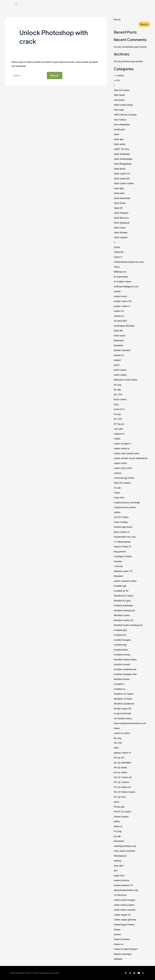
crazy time (119, 498)
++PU (117, 80)
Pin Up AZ (119, 758)
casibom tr (119, 434)
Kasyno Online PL (123, 547)
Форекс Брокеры (123, 954)
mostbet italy (120, 645)
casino (117, 439)
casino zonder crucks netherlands (131, 458)
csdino (117, 512)
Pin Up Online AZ (122, 787)
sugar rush (119, 875)
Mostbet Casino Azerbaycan (128, 625)
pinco (117, 802)
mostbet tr (119, 684)
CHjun (117, 493)
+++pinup (119, 75)
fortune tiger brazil (123, 527)
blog (116, 404)
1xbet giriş (119, 188)
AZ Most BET (121, 321)
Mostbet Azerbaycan (124, 610)
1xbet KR (118, 208)
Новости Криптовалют (126, 949)
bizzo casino (120, 399)
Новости (118, 944)
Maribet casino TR (123, 571)
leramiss (118, 561)
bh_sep (117, 390)
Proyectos (122, 4)
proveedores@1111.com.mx (99, 974)
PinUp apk (119, 807)
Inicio (82, 4)
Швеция (118, 959)
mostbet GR (120, 635)
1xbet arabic (120, 144)
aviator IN (119, 311)
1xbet (116, 134)
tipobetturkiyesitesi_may (126, 890)
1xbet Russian (121, 232)
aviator (117, 291)
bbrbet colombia (122, 350)
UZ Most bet (120, 895)
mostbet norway (122, 655)
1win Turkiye (120, 120)
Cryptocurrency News (125, 507)
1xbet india (119, 193)
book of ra (119, 409)
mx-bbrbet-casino (123, 718)
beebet (117, 360)
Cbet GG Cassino (122, 483)
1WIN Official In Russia (125, 115)
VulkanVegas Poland (124, 925)
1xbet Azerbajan (122, 154)
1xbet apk (119, 139)
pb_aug (118, 738)
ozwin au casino (122, 733)
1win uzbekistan (122, 125)
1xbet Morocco (121, 218)
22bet (117, 247)
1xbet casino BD (122, 179)
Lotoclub (118, 566)
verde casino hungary (125, 900)
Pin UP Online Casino (124, 792)
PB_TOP (118, 743)
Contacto (136, 4)
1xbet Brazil (120, 169)
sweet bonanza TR (123, 885)
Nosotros (94, 4)
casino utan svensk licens (127, 453)
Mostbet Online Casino (125, 660)
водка (117, 929)
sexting (117, 861)
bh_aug (117, 385)
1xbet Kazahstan (122, 198)
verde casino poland (124, 905)
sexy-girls (119, 866)
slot (116, 871)
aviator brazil (120, 296)
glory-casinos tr (122, 532)
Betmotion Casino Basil (125, 380)
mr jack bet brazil (122, 713)
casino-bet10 (120, 463)
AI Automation (121, 277)
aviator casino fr (122, 306)
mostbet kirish (121, 650)
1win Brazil (119, 100)
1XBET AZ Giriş (121, 149)
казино (117, 934)
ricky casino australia (124, 851)
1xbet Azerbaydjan (123, 159)
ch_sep (117, 488)
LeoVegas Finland (123, 556)
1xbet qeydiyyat (122, 223)
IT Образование (122, 542)
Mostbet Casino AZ (124, 620)
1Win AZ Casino (122, 90)
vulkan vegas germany (125, 920)
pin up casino (120, 772)
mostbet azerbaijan (123, 605)
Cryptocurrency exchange (127, 502)
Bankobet (119, 340)
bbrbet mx (119, 355)
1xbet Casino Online (124, 183)
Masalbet (118, 576)
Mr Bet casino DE (123, 709)
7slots (117, 267)
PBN (116, 748)
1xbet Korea (120, 203)
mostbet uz (119, 689)
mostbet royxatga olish (125, 674)
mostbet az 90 (121, 591)
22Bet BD (119, 252)
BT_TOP (118, 419)
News (117, 728)
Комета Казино (122, 939)
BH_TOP (118, 395)
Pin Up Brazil (120, 768)
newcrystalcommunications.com (130, 723)
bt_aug (117, 414)
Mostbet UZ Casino (124, 694)
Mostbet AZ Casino (124, 596)
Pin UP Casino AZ (123, 777)
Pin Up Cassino (122, 782)
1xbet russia (120, 228)
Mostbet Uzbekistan (124, 704)
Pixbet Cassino (121, 817)
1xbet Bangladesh (123, 164)
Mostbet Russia (122, 679)
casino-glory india (123, 468)
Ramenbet (119, 841)
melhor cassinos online (125, 581)
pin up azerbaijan (122, 763)
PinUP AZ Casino (122, 812)
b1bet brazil (120, 336)
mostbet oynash (122, 664)
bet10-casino (120, 375)
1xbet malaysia (121, 213)
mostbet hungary (122, 640)
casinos (118, 473)
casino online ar (122, 448)
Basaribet (119, 345)
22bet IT (118, 257)
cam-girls (118, 429)
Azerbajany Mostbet (124, 326)
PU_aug (118, 831)
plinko (117, 821)
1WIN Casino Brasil (123, 105)
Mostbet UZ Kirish (123, 699)
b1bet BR (118, 331)
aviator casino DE (123, 301)
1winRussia (119, 129)
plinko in (118, 826)
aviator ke (119, 316)
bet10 (117, 365)
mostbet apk (120, 586)
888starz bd (120, 272)
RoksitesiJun (120, 856)
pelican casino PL (123, 753)
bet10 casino (120, 370)
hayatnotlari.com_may (125, 537)
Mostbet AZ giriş (122, 601)
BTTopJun (119, 424)
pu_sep (117, 836)
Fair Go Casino (121, 517)
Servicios (107, 4)
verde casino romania (125, 910)
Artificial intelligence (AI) (126, 287)
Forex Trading (121, 522)
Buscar (117, 19)
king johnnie (120, 552)
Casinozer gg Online (124, 478)
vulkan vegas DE (122, 915)
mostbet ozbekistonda (125, 669)
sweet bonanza (122, 880)
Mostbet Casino (122, 615)
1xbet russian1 (121, 237)
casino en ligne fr (122, 444)
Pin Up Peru (120, 797)
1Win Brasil (119, 95)
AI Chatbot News (122, 282)
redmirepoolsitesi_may (125, 846)
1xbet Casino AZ (122, 174)
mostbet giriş (120, 630)
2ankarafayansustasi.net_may (129, 262)
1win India (119, 110)
